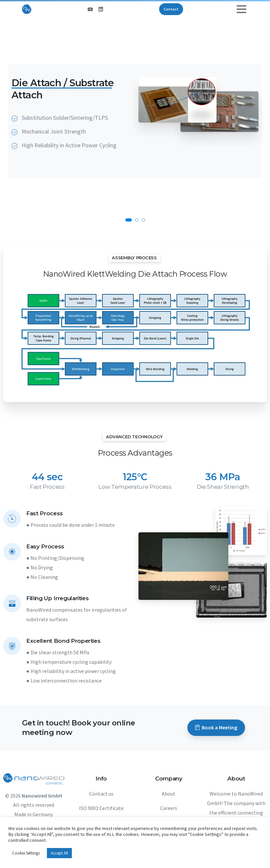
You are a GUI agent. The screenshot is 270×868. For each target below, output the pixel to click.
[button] (129, 220)
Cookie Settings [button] (26, 853)
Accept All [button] (59, 853)
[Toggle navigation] (241, 9)
